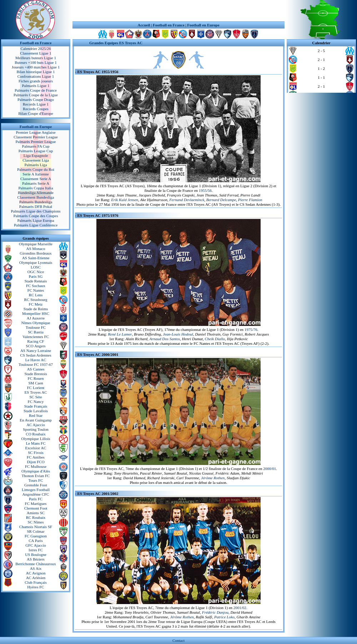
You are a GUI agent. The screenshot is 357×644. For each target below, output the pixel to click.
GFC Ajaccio (36, 545)
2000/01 (270, 469)
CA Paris (36, 541)
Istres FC (36, 550)
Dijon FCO (36, 462)
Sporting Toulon (36, 429)
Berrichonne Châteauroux (36, 564)
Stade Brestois (36, 374)
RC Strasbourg (36, 300)
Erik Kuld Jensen (125, 200)
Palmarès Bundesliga (36, 202)
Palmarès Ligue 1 (36, 86)
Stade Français (36, 406)
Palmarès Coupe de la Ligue (36, 95)
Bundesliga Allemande (36, 193)
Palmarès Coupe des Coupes (36, 216)
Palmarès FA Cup (36, 146)
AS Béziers (36, 559)
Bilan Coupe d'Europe (36, 113)
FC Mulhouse (36, 466)
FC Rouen (36, 378)
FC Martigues (36, 504)
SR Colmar (36, 531)
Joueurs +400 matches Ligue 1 (36, 67)
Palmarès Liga (36, 165)
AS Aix (36, 568)
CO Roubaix (36, 434)
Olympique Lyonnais (36, 262)
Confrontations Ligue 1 (36, 76)
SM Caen (36, 383)
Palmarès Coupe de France (36, 90)
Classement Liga (36, 160)
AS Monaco (36, 249)
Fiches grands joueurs (36, 81)
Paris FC (36, 499)
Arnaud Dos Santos (165, 339)
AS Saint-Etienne (36, 258)
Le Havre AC (36, 360)
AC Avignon (36, 573)
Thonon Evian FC (36, 476)
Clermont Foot (36, 508)
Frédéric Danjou (215, 612)
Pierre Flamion (250, 200)
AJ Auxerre (36, 318)
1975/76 (251, 329)
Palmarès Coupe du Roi (36, 169)
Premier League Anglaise (36, 132)
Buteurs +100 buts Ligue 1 (36, 62)
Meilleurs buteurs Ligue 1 (36, 58)
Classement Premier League (36, 137)
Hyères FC (36, 587)
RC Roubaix (36, 517)
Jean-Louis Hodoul (178, 334)
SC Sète (36, 397)
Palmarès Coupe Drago (36, 99)
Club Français (36, 582)
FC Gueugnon (36, 536)
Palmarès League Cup (36, 151)
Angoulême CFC (36, 494)
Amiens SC (36, 513)
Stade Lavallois (36, 411)
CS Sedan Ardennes (36, 355)
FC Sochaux (36, 286)
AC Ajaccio (36, 425)
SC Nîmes (36, 522)
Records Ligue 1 (36, 104)
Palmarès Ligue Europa (36, 220)
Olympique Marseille (36, 244)
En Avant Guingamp (36, 420)
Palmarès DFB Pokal (36, 206)
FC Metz (36, 304)
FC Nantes (36, 290)
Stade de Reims (36, 309)
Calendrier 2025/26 (36, 48)
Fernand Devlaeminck (187, 200)
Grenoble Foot (36, 485)
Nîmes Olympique (36, 323)
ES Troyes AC (36, 392)
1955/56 (205, 190)
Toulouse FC (36, 327)
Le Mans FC (36, 443)
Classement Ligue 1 (36, 53)
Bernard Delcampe (221, 200)
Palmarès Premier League (36, 142)
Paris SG (36, 276)
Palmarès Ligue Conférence (36, 225)
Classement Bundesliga (36, 197)
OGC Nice (36, 272)
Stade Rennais (36, 281)
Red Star (36, 415)
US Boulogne (36, 554)
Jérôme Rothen (213, 478)
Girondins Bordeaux (36, 253)
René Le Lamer (120, 334)
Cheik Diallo (215, 339)
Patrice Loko (224, 617)
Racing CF (36, 341)
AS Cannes (36, 369)
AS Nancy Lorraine (36, 351)
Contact (178, 640)
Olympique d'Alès (36, 471)
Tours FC (36, 480)
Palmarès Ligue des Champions (36, 211)
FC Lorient (36, 388)
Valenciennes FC (36, 337)
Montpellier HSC (36, 313)
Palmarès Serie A (36, 183)
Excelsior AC (36, 448)
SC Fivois (36, 453)
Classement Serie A (36, 179)
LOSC (36, 267)
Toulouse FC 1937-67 (36, 364)
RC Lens (36, 295)
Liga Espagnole (36, 155)
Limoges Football (36, 490)
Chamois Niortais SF (36, 527)
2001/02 (240, 608)
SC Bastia (36, 332)
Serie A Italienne (36, 174)
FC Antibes (36, 457)
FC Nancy (36, 402)
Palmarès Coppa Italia (36, 188)
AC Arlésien (36, 578)
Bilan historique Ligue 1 (36, 72)
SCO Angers (36, 346)
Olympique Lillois (36, 439)
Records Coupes (36, 109)
